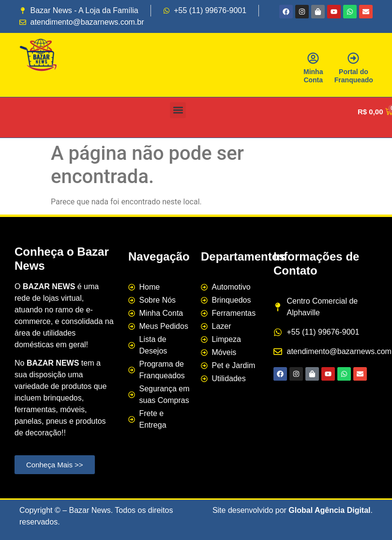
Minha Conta (313, 76)
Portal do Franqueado (354, 76)
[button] (178, 110)
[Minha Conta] (313, 58)
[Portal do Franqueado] (353, 58)
